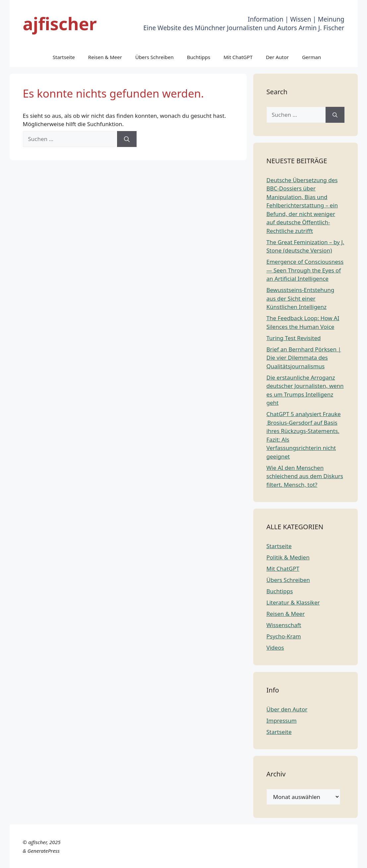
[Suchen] (127, 139)
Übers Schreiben (154, 57)
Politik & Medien (288, 557)
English (214, 859)
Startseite (64, 57)
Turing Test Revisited (294, 338)
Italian (277, 859)
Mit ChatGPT (238, 57)
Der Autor (277, 57)
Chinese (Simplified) (160, 859)
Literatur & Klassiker (293, 602)
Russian (330, 859)
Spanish (352, 859)
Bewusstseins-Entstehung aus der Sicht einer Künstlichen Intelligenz (301, 298)
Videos (275, 648)
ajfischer (60, 23)
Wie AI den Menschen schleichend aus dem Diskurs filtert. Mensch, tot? (305, 476)
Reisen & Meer (105, 57)
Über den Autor (287, 709)
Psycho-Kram (284, 636)
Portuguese (303, 859)
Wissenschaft (284, 625)
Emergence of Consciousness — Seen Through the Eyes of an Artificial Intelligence (305, 270)
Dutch (196, 859)
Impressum (282, 721)
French (234, 859)
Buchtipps (199, 57)
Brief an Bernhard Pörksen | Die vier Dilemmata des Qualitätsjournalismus (304, 358)
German (311, 57)
